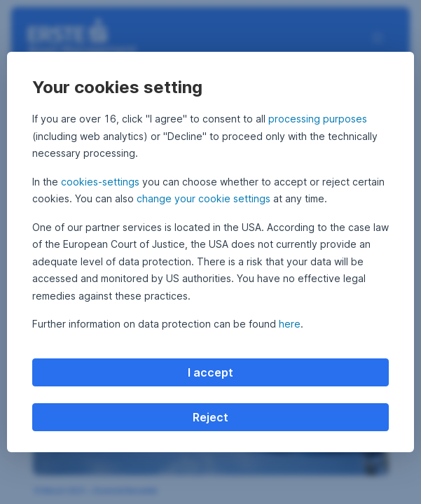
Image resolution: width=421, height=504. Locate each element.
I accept (210, 372)
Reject (210, 417)
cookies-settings (100, 182)
